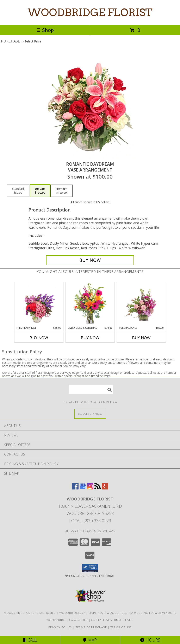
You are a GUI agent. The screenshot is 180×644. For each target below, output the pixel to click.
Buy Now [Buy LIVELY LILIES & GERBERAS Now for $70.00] (90, 338)
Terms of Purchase (91, 627)
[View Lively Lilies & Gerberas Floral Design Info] (90, 304)
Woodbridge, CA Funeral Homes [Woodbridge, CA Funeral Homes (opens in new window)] (30, 613)
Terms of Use (121, 627)
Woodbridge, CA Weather (67, 620)
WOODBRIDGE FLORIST (90, 12)
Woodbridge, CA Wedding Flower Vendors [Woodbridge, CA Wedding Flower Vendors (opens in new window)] (142, 613)
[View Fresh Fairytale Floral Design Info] (39, 304)
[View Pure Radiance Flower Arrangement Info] (141, 304)
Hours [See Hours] (150, 640)
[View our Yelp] (105, 488)
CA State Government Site (112, 620)
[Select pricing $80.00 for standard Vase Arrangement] (18, 191)
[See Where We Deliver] (90, 414)
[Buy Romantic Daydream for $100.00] (90, 260)
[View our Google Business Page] (83, 488)
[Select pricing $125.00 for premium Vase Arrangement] (61, 191)
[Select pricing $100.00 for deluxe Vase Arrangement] (40, 191)
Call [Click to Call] (30, 640)
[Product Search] (91, 390)
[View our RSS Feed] (98, 488)
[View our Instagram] (90, 488)
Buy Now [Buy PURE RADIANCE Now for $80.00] (141, 338)
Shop (45, 30)
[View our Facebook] (75, 488)
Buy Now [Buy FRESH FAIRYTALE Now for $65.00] (39, 338)
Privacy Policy (60, 627)
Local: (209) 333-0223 (90, 521)
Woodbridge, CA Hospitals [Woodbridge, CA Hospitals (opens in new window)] (81, 613)
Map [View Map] (90, 640)
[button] (90, 568)
